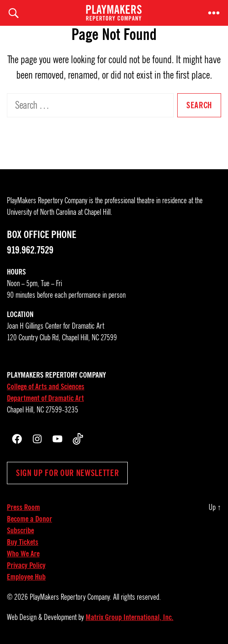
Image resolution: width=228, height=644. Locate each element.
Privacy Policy (26, 565)
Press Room (23, 507)
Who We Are (23, 554)
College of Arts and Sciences (46, 387)
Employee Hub (26, 577)
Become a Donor (29, 519)
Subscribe (20, 531)
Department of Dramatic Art (45, 398)
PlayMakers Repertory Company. (71, 597)
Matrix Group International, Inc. (129, 617)
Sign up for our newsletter (67, 473)
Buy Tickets (23, 542)
